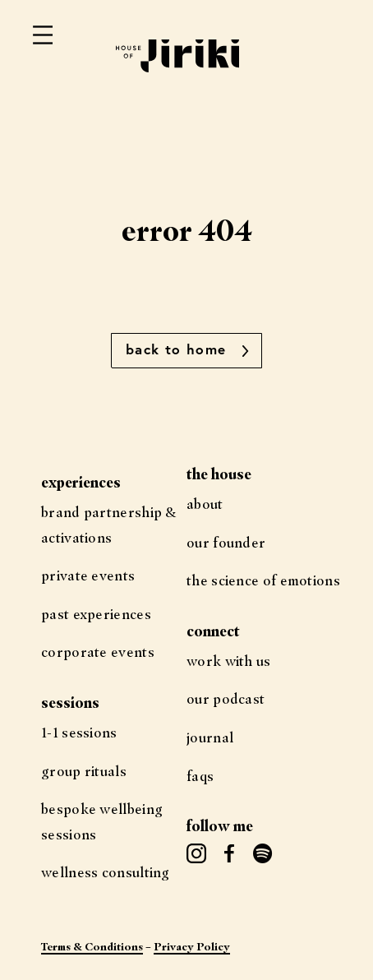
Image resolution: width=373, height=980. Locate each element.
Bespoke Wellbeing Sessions (102, 821)
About (205, 504)
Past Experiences (96, 614)
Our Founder (226, 542)
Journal (210, 737)
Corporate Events (98, 652)
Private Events (88, 575)
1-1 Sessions (79, 732)
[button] (186, 351)
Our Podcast (226, 698)
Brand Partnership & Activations (109, 525)
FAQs (200, 776)
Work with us (229, 661)
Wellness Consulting (106, 872)
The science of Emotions (263, 580)
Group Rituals (84, 771)
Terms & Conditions (92, 946)
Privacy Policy (192, 946)
